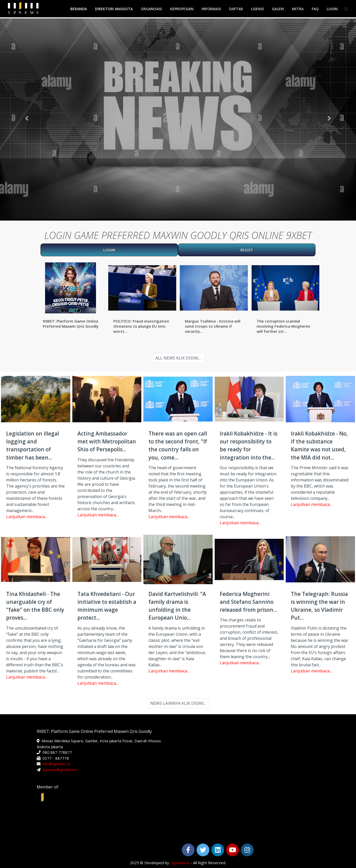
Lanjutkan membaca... (27, 517)
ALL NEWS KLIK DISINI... (178, 358)
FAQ (315, 9)
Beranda (79, 9)
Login (332, 9)
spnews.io (181, 863)
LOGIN (109, 250)
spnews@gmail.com (60, 770)
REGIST (247, 250)
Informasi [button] (211, 9)
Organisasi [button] (151, 9)
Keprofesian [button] (182, 9)
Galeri (278, 9)
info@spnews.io (56, 764)
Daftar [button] (236, 9)
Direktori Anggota (114, 9)
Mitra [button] (298, 9)
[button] (27, 118)
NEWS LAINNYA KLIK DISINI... (178, 703)
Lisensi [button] (257, 9)
